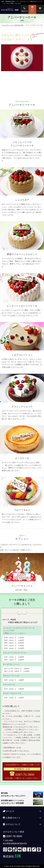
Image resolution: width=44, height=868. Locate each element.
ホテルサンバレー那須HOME (13, 25)
